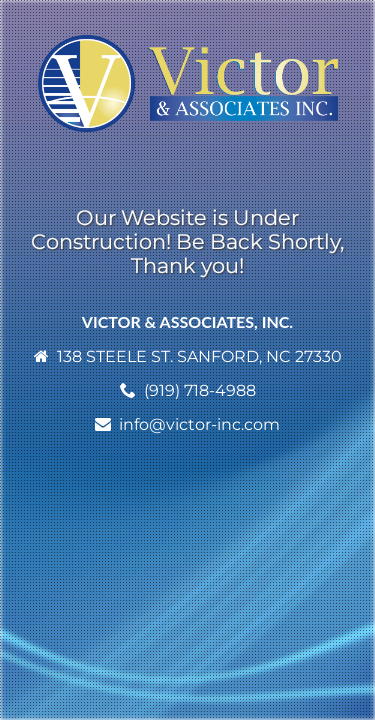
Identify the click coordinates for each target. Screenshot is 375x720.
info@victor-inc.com (199, 424)
